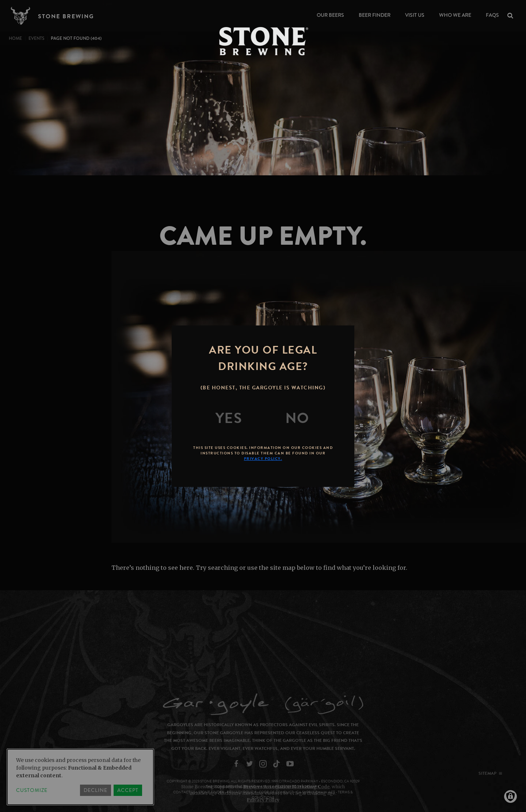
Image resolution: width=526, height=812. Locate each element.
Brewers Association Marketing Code (286, 787)
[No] (297, 418)
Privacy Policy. (263, 459)
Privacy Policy (263, 800)
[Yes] (229, 418)
